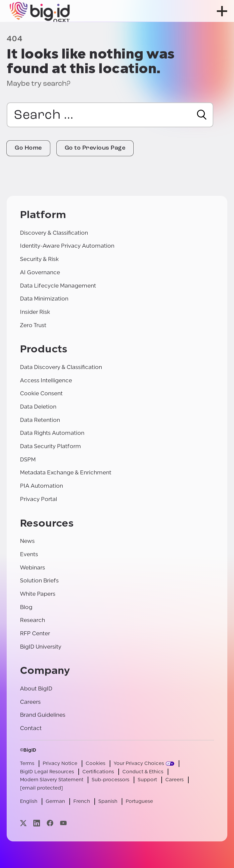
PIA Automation (41, 486)
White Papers (38, 594)
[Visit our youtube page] (63, 823)
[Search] (202, 115)
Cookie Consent (41, 393)
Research (32, 620)
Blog (26, 607)
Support (147, 780)
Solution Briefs (39, 581)
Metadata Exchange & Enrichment (66, 473)
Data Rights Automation (52, 433)
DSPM (28, 460)
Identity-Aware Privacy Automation (67, 246)
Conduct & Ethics (143, 772)
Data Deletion (38, 407)
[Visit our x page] (23, 823)
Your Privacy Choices (139, 763)
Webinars (32, 568)
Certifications (98, 772)
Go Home (28, 148)
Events (29, 554)
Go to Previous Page (95, 148)
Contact (31, 728)
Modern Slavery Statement (52, 780)
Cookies (95, 763)
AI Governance (40, 272)
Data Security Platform (50, 446)
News (27, 541)
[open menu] (222, 11)
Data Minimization (44, 299)
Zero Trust (33, 325)
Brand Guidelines (43, 715)
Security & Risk (39, 259)
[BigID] (40, 11)
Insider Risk (35, 312)
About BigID (36, 689)
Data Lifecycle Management (58, 286)
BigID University (41, 647)
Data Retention (40, 420)
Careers (30, 702)
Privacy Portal (38, 499)
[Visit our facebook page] (50, 823)
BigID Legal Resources (47, 772)
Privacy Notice (60, 763)
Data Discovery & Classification (61, 367)
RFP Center (35, 633)
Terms (27, 763)
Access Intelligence (46, 380)
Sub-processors (110, 780)
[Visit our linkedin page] (37, 823)
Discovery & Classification (54, 233)
